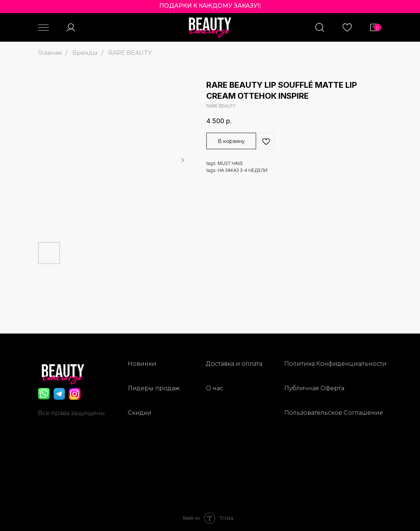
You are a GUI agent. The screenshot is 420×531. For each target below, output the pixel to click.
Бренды (85, 53)
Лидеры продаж (154, 388)
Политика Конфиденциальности (335, 364)
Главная (50, 53)
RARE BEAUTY (130, 53)
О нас (215, 388)
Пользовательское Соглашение (334, 413)
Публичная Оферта (314, 388)
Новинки (142, 364)
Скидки (140, 413)
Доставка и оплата (234, 364)
